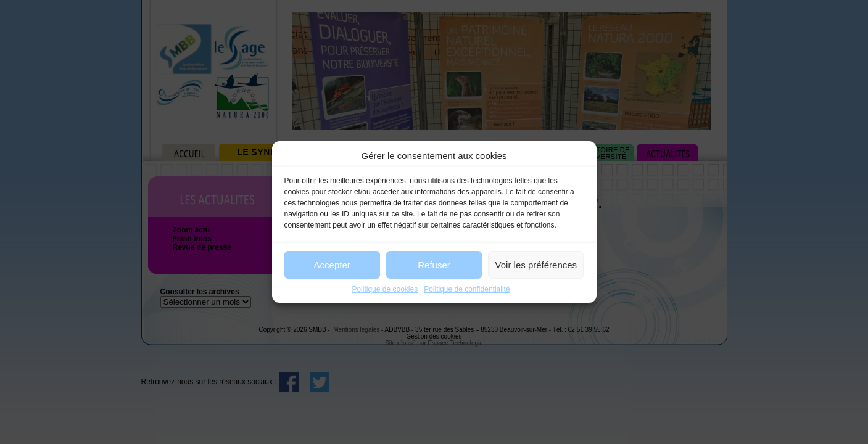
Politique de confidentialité (467, 289)
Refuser (434, 265)
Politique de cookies (385, 289)
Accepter (332, 265)
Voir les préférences (536, 265)
